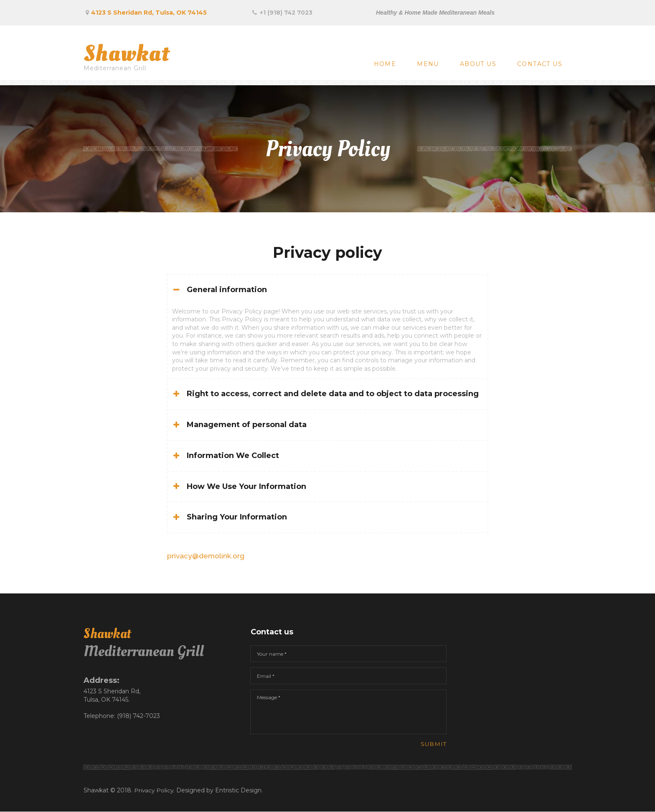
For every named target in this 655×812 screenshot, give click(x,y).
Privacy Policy (154, 791)
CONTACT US (540, 64)
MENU (428, 64)
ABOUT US (478, 64)
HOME (385, 64)
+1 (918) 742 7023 (287, 13)
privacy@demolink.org (207, 556)
